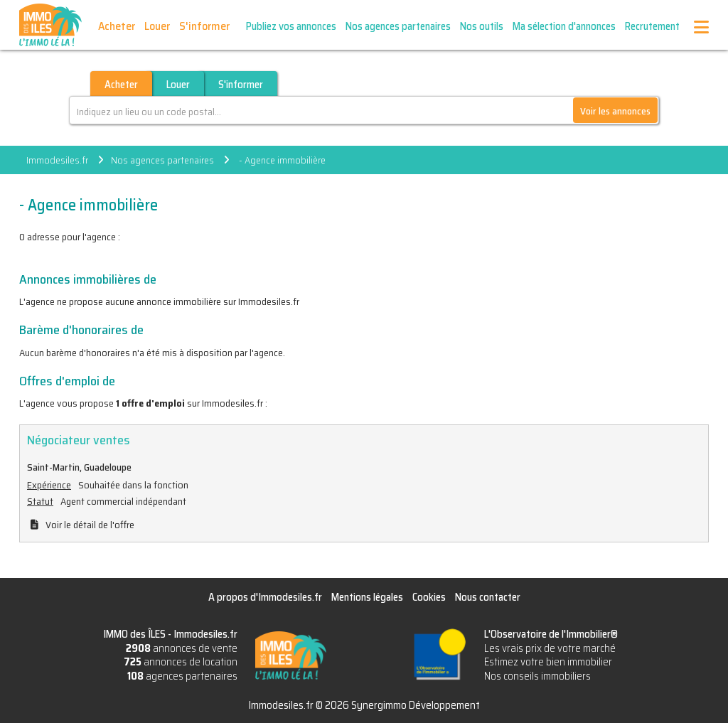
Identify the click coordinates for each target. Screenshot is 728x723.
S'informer (204, 26)
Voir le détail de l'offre (90, 525)
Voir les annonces (615, 111)
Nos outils (482, 26)
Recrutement (652, 26)
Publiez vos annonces (291, 26)
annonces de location (181, 662)
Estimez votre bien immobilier (548, 662)
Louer (157, 26)
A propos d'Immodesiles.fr (265, 597)
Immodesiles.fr (57, 160)
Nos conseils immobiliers (537, 676)
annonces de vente (182, 648)
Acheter (117, 26)
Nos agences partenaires (398, 26)
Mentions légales (367, 597)
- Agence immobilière (281, 160)
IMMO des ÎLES (50, 25)
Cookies (429, 597)
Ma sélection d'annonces (564, 26)
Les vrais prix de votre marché (550, 648)
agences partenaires (182, 676)
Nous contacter (488, 597)
